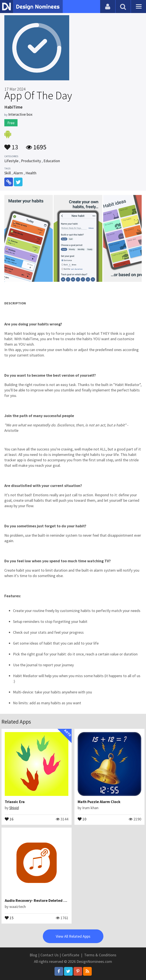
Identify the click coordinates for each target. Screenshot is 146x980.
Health (31, 173)
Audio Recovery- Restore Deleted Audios (40, 900)
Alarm (18, 173)
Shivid (14, 808)
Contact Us (50, 955)
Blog (33, 955)
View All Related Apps (73, 936)
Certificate (71, 955)
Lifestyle (11, 161)
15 (9, 917)
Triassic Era (15, 802)
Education (52, 161)
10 (82, 819)
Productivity (31, 161)
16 (9, 819)
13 (11, 145)
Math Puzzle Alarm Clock (99, 802)
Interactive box (20, 114)
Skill (8, 173)
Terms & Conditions (100, 955)
